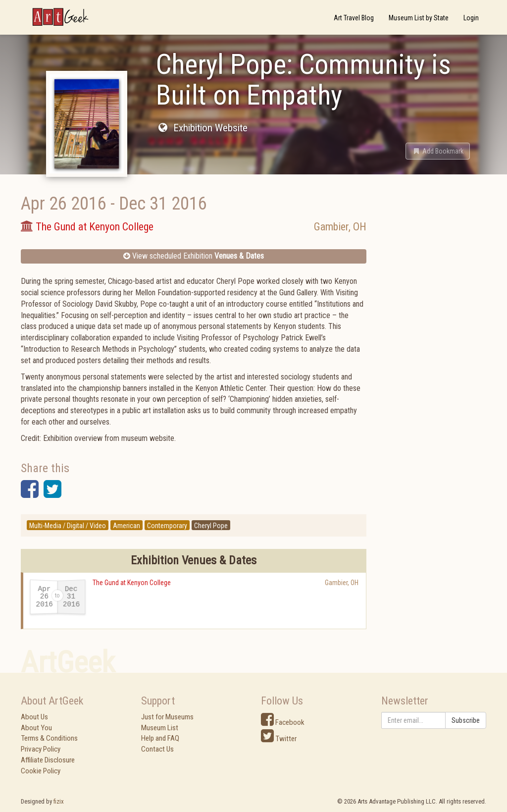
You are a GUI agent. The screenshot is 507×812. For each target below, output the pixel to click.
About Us (34, 717)
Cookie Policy (41, 771)
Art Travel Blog (354, 18)
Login (471, 18)
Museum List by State (419, 18)
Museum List (160, 728)
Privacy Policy (41, 749)
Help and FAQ (160, 738)
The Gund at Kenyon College (132, 583)
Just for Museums (167, 717)
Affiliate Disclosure (48, 760)
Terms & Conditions (49, 738)
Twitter (279, 739)
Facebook (283, 722)
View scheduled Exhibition (194, 256)
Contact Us (157, 749)
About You (36, 728)
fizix (59, 801)
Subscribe (466, 720)
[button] (438, 151)
